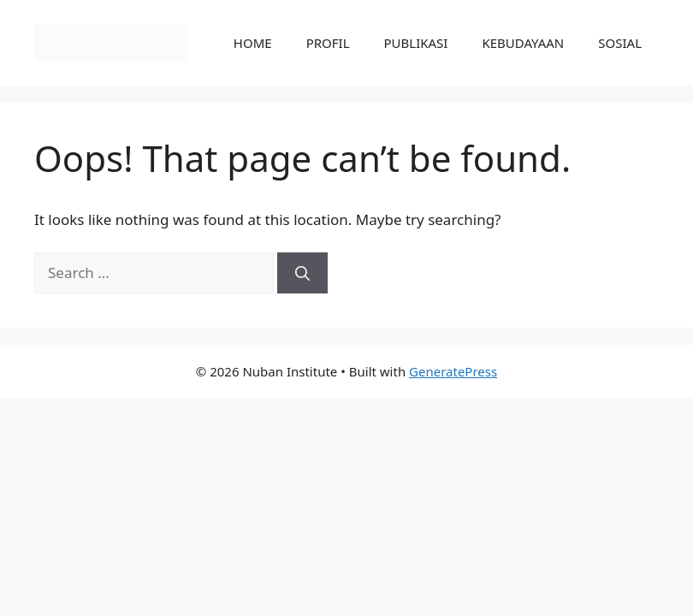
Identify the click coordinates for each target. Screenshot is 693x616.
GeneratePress (453, 371)
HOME (253, 43)
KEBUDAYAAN (523, 43)
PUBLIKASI (416, 43)
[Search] (302, 273)
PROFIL (328, 43)
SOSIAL (620, 43)
